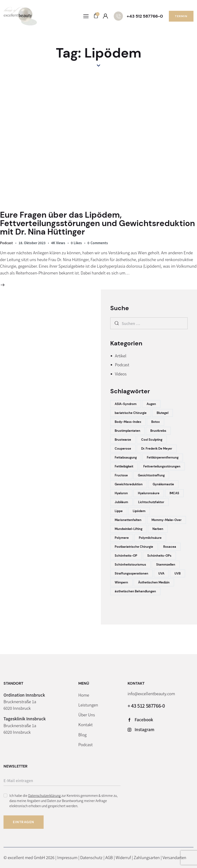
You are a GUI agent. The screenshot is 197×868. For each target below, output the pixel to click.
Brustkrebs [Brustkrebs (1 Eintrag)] (158, 431)
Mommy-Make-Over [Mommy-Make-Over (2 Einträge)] (167, 520)
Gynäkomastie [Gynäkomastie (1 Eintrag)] (163, 484)
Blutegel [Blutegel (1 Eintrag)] (163, 413)
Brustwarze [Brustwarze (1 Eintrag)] (123, 440)
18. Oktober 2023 (32, 243)
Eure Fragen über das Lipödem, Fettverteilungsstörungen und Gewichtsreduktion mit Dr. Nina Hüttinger (97, 223)
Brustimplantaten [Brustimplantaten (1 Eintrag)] (127, 431)
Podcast (6, 243)
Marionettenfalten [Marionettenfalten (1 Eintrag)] (128, 520)
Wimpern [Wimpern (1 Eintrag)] (121, 582)
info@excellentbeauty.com (151, 693)
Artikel (121, 356)
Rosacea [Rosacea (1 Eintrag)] (170, 547)
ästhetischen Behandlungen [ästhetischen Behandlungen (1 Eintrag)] (135, 591)
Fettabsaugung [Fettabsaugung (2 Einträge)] (126, 457)
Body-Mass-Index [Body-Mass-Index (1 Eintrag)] (128, 422)
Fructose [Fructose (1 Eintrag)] (121, 475)
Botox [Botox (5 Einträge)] (155, 422)
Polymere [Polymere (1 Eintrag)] (122, 538)
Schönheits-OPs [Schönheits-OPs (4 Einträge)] (159, 556)
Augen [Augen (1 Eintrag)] (151, 404)
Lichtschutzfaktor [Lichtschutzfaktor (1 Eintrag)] (151, 502)
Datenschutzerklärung (44, 796)
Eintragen (24, 822)
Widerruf (123, 857)
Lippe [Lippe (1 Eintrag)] (119, 511)
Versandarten (174, 857)
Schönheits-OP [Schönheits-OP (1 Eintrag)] (126, 556)
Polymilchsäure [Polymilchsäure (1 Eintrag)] (150, 538)
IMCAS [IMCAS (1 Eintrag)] (174, 493)
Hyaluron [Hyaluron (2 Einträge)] (121, 493)
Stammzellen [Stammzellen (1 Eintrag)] (166, 565)
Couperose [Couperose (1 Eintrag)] (123, 449)
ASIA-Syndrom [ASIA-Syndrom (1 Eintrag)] (126, 404)
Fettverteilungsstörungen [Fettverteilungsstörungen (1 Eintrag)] (162, 466)
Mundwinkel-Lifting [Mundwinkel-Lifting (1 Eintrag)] (129, 529)
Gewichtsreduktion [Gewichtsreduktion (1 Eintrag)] (129, 484)
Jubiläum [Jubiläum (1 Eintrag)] (121, 502)
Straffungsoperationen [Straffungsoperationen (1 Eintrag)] (131, 573)
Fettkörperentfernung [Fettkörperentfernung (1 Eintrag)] (163, 457)
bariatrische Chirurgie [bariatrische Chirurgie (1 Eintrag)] (131, 413)
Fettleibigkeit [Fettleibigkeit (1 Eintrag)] (124, 466)
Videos (121, 374)
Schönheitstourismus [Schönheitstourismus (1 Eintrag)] (130, 565)
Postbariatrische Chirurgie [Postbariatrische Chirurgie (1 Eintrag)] (134, 547)
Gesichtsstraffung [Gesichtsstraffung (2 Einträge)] (151, 475)
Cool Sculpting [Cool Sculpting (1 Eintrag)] (152, 440)
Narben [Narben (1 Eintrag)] (158, 529)
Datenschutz (91, 857)
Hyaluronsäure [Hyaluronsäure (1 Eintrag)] (149, 493)
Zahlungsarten (147, 857)
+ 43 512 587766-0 (146, 706)
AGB (109, 857)
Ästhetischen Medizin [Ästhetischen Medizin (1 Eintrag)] (154, 582)
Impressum (67, 857)
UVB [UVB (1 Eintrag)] (178, 573)
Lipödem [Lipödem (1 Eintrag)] (139, 511)
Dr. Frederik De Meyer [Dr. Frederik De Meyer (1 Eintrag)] (157, 449)
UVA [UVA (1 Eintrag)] (161, 573)
